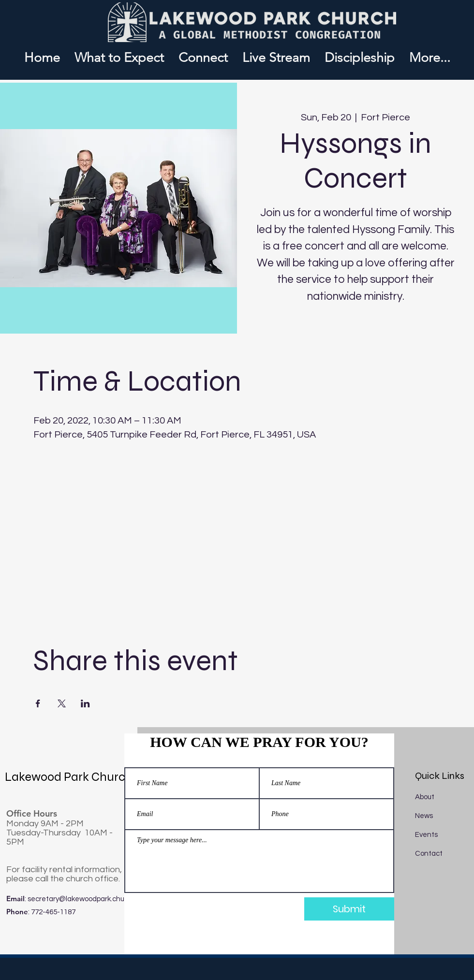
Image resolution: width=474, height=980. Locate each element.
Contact (429, 854)
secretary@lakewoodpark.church (81, 899)
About (425, 797)
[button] (203, 58)
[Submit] (349, 909)
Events (426, 835)
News (424, 816)
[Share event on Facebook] (38, 703)
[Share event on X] (62, 703)
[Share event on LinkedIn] (85, 703)
